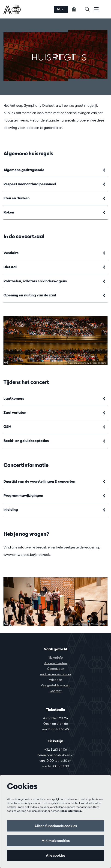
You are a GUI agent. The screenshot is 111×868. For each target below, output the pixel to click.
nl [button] (60, 9)
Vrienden (55, 680)
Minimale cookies (56, 841)
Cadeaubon (56, 669)
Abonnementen (56, 663)
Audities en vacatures (55, 674)
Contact (56, 691)
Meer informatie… (72, 811)
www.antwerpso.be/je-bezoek (27, 555)
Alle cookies (56, 855)
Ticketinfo (56, 658)
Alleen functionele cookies (56, 826)
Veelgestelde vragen (56, 685)
